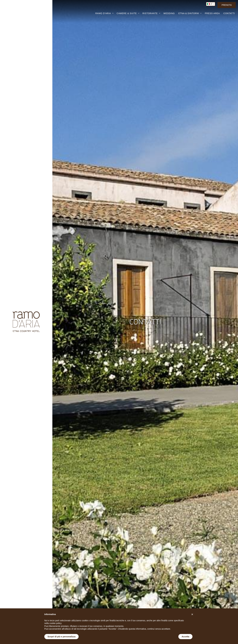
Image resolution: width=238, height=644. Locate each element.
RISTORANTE (150, 13)
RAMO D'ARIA (103, 13)
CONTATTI (229, 13)
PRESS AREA (212, 13)
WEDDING (169, 13)
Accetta (185, 637)
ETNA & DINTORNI (189, 13)
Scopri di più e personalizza (61, 637)
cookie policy (55, 623)
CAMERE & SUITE (127, 13)
